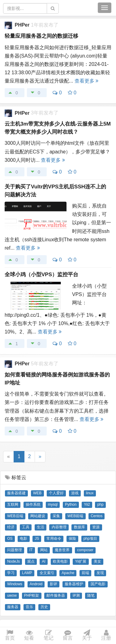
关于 (87, 635)
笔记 (49, 635)
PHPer (23, 25)
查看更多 (86, 81)
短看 (29, 635)
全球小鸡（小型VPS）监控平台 (41, 275)
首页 (10, 635)
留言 (68, 635)
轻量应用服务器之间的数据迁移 (41, 36)
